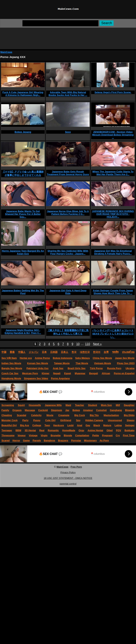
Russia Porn (114, 368)
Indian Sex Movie (11, 363)
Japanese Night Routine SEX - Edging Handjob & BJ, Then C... (23, 332)
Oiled (110, 430)
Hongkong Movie (11, 378)
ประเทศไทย (128, 352)
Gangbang (116, 410)
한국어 (97, 352)
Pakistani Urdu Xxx (38, 368)
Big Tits (94, 415)
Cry (118, 435)
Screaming (8, 405)
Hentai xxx (26, 358)
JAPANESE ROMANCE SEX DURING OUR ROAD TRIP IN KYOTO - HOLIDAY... (113, 214)
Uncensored (115, 420)
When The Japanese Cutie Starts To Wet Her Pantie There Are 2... (113, 173)
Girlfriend (66, 420)
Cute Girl (50, 420)
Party (25, 420)
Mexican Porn (30, 373)
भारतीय (115, 352)
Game (26, 440)
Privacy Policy (68, 472)
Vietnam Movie (102, 363)
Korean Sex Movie (38, 363)
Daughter (129, 405)
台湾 (106, 352)
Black (97, 425)
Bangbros (50, 440)
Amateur (88, 410)
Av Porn (104, 440)
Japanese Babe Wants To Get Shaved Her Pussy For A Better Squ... (23, 214)
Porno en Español (124, 373)
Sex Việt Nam (9, 358)
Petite (96, 435)
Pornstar (76, 440)
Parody (37, 440)
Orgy (81, 430)
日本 (44, 352)
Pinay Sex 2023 (126, 363)
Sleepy (131, 420)
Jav (67, 410)
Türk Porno (96, 368)
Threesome (8, 435)
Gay (88, 425)
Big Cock (80, 415)
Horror (16, 440)
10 (78, 344)
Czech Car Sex (10, 373)
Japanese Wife (53, 405)
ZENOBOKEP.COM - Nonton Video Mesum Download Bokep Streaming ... (113, 135)
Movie (50, 415)
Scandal (21, 415)
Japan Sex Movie (125, 358)
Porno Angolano (60, 378)
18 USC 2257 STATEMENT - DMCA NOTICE (68, 478)
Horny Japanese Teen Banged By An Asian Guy (23, 252)
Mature (107, 425)
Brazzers (63, 440)
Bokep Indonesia (63, 358)
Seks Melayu (83, 358)
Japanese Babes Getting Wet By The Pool (23, 292)
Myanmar (80, 373)
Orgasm (17, 410)
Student (92, 405)
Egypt (68, 373)
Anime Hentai (95, 430)
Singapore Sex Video (36, 378)
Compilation (82, 435)
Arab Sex (58, 368)
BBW (18, 430)
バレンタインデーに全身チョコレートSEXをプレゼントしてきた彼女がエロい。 (113, 334)
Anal (80, 425)
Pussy (37, 420)
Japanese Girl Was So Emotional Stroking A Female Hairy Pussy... (113, 252)
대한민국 (85, 352)
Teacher (79, 405)
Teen (47, 425)
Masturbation (111, 415)
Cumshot (101, 410)
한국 (74, 352)
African (106, 373)
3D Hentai (30, 430)
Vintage (33, 435)
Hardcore (59, 425)
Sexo (68, 132)
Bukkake (129, 430)
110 (88, 344)
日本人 (65, 352)
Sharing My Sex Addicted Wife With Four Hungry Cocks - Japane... (68, 252)
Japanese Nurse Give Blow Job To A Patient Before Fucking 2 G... (68, 213)
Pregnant (107, 435)
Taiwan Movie (62, 363)
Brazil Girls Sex (76, 368)
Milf (118, 405)
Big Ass (24, 425)
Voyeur (22, 435)
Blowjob (130, 410)
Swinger (130, 425)
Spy (78, 420)
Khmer (45, 373)
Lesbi (70, 425)
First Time (129, 435)
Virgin (44, 435)
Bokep (76, 410)
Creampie (64, 415)
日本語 (54, 352)
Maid (68, 405)
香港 (12, 352)
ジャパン (34, 352)
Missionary (90, 440)
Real (42, 430)
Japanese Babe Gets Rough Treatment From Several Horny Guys (68, 173)
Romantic (53, 430)
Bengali (93, 373)
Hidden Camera (94, 420)
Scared (6, 440)
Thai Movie (82, 363)
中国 (4, 352)
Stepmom (57, 410)
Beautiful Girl (9, 425)
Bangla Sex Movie (12, 368)
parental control (68, 484)
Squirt (21, 405)
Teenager (7, 430)
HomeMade (69, 430)
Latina (118, 425)
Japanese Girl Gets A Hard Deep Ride (68, 292)
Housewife (35, 405)
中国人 (22, 352)
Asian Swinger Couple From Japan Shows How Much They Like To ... (113, 292)
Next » (97, 344)
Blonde (68, 435)
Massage (30, 410)
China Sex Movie (102, 358)
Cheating (7, 415)
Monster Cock (10, 420)
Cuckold (43, 410)
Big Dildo (129, 415)
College (37, 425)
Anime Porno (42, 358)
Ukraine (130, 368)
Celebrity (36, 415)
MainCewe (63, 467)
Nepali (57, 373)
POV (119, 430)
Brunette (56, 435)
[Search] (60, 23)
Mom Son (106, 405)
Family (5, 410)
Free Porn (76, 467)
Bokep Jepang (23, 132)
